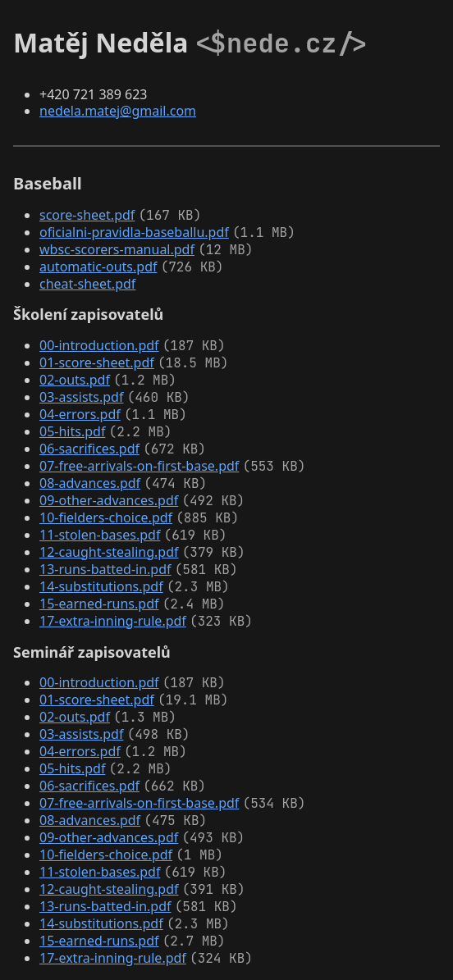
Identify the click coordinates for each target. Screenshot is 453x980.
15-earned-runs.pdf (99, 604)
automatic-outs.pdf (98, 267)
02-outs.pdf (75, 380)
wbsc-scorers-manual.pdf (117, 249)
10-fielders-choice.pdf (106, 517)
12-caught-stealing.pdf (109, 552)
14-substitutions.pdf (101, 586)
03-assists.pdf (81, 397)
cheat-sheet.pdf (87, 284)
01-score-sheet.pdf (97, 362)
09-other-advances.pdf (109, 500)
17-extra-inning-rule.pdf (113, 621)
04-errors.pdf (80, 414)
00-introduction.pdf (99, 345)
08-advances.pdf (90, 483)
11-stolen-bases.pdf (100, 535)
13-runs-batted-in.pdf (105, 569)
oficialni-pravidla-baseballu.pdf (134, 232)
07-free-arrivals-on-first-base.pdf (139, 466)
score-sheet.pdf (87, 215)
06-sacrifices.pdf (89, 449)
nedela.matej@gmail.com (118, 111)
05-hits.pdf (72, 431)
